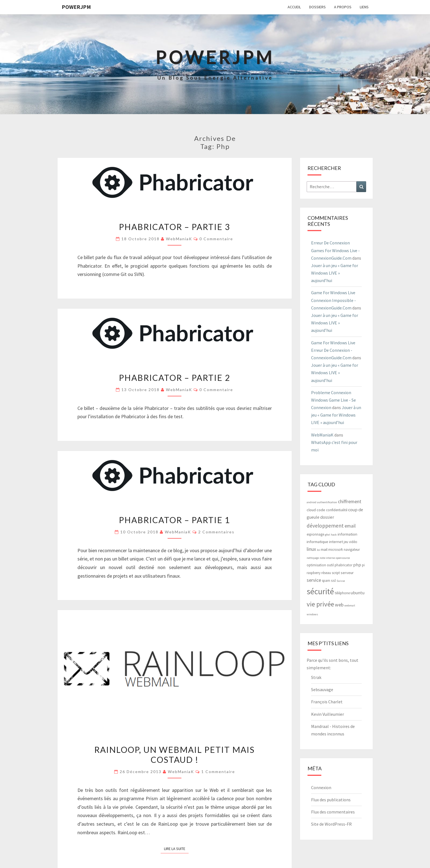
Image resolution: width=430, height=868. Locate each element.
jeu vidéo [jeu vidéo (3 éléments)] (350, 542)
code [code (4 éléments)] (321, 510)
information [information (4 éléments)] (347, 534)
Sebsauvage (322, 689)
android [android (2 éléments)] (312, 502)
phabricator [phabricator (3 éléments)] (343, 565)
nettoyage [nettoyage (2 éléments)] (313, 558)
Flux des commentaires (333, 812)
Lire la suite (176, 848)
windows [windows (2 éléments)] (312, 614)
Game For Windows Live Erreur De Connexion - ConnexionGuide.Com (333, 350)
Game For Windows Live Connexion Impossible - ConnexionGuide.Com (333, 300)
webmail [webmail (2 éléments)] (350, 605)
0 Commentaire (216, 239)
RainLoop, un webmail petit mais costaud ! (174, 755)
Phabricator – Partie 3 (174, 227)
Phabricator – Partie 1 (174, 520)
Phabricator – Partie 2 (174, 378)
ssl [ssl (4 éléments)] (333, 580)
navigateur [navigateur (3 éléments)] (352, 550)
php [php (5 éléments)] (357, 565)
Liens (364, 7)
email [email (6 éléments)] (350, 526)
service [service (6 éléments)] (314, 580)
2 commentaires (216, 532)
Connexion (321, 787)
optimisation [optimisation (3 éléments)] (316, 565)
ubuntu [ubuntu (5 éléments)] (358, 593)
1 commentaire (218, 772)
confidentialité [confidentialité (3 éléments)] (337, 510)
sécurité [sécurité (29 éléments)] (320, 591)
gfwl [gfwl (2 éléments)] (328, 535)
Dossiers (317, 7)
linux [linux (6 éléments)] (311, 549)
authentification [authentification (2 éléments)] (327, 502)
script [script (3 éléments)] (336, 573)
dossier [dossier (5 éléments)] (327, 517)
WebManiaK (179, 239)
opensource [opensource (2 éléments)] (343, 558)
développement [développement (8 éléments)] (325, 526)
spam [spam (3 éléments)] (326, 581)
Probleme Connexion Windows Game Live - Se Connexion (333, 400)
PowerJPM (76, 7)
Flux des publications (331, 800)
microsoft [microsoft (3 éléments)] (336, 550)
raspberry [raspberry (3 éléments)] (314, 573)
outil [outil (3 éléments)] (330, 565)
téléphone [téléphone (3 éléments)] (342, 593)
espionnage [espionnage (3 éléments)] (315, 534)
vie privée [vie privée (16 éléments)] (320, 604)
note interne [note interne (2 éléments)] (327, 558)
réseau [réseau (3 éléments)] (326, 573)
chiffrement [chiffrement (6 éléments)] (350, 502)
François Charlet (327, 702)
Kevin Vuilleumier (328, 714)
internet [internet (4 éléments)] (336, 542)
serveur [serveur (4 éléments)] (347, 573)
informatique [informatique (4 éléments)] (317, 542)
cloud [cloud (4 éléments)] (311, 510)
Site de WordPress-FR (331, 824)
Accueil (294, 7)
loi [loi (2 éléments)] (318, 550)
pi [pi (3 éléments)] (363, 565)
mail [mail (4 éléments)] (324, 549)
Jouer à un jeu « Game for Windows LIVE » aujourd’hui (335, 273)
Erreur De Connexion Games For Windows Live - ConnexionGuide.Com (335, 250)
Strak (316, 677)
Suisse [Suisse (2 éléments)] (341, 581)
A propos (343, 7)
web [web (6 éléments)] (339, 605)
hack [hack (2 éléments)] (334, 535)
